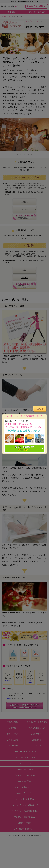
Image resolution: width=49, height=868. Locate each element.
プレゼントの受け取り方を (25, 448)
